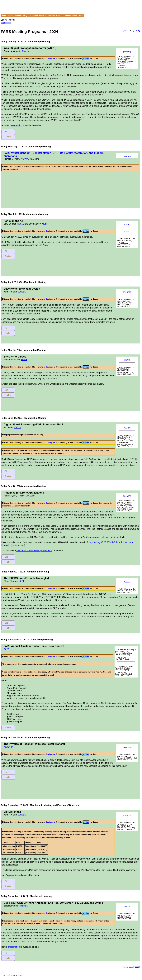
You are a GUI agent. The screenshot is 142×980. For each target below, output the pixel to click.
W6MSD (24, 906)
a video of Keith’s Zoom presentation (34, 551)
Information (50, 16)
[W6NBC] (127, 292)
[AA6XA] (127, 428)
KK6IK (45, 224)
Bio (6, 132)
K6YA (6, 649)
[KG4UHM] (127, 747)
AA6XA (17, 427)
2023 (125, 30)
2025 (137, 30)
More (81, 16)
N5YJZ (20, 224)
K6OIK (22, 581)
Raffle (8, 137)
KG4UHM (8, 747)
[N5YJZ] (127, 224)
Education (60, 16)
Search (10, 16)
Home (4, 16)
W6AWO (25, 159)
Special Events (38, 16)
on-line (86, 58)
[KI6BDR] (127, 496)
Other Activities (72, 16)
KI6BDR (21, 496)
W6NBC (22, 292)
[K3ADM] (127, 51)
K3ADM (25, 51)
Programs (27, 16)
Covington (50, 58)
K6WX (24, 360)
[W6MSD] (127, 906)
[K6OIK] (127, 582)
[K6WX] (127, 360)
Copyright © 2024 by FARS (12, 975)
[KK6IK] (127, 231)
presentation (16, 125)
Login (3, 23)
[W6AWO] (127, 156)
